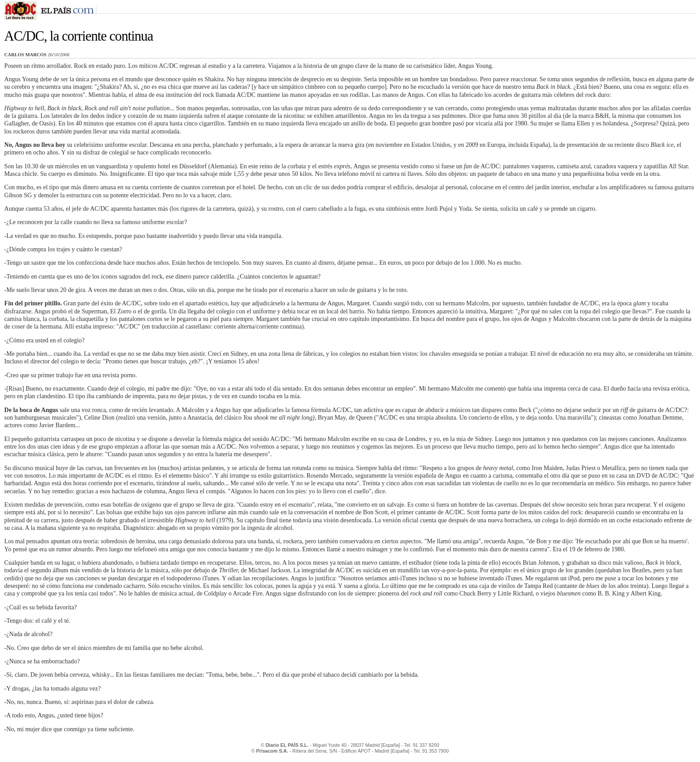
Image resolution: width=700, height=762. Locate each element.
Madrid (373, 745)
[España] (391, 745)
